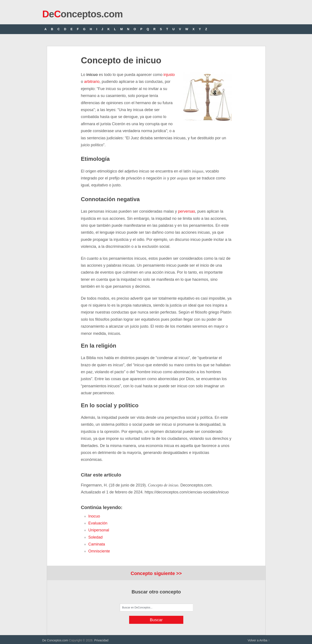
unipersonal (99, 530)
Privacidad (101, 640)
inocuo (94, 516)
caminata (97, 544)
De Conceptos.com (55, 640)
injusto (169, 75)
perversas (187, 211)
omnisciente (99, 551)
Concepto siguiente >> (156, 573)
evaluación (98, 523)
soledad (95, 537)
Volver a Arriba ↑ (259, 640)
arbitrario (91, 82)
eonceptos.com (82, 14)
